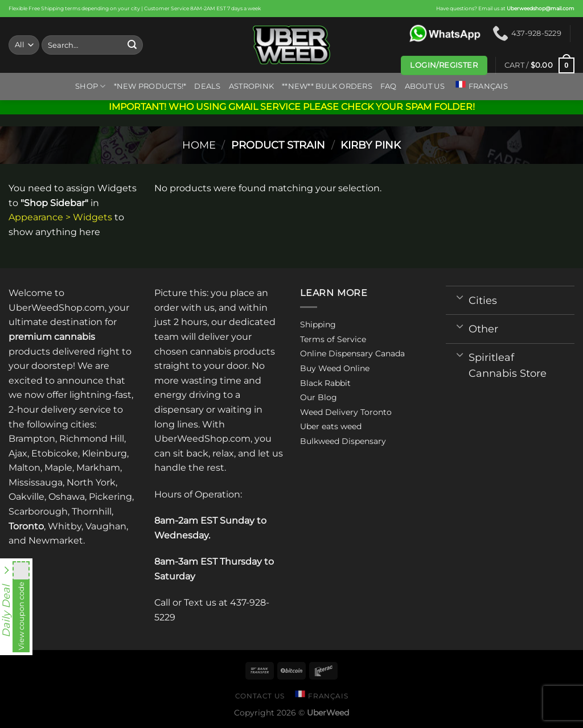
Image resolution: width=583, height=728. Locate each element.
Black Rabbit (325, 383)
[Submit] (132, 45)
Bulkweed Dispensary (343, 441)
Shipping (318, 324)
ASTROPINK (251, 86)
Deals (207, 86)
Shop (90, 86)
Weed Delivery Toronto (346, 412)
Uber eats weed (331, 426)
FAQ (389, 86)
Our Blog (319, 397)
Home (199, 145)
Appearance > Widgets (60, 217)
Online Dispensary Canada (352, 353)
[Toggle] (460, 297)
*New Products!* (150, 86)
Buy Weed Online (335, 368)
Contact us (260, 696)
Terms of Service (333, 339)
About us (425, 86)
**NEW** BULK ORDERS (327, 86)
